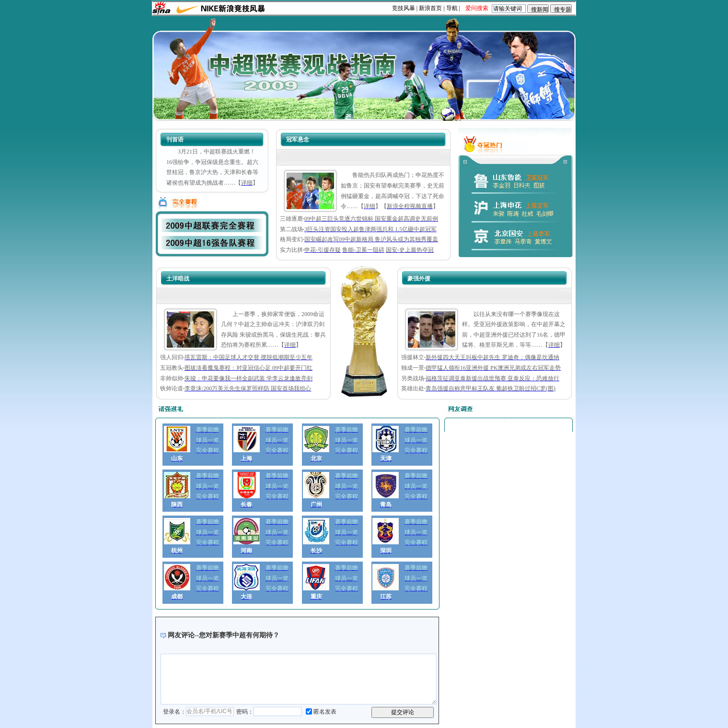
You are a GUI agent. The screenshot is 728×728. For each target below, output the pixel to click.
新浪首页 (430, 8)
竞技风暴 (404, 8)
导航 (452, 8)
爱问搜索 (477, 8)
